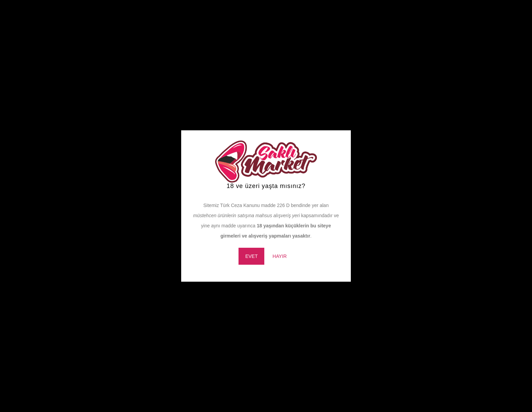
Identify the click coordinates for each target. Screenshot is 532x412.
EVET (252, 256)
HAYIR (280, 256)
